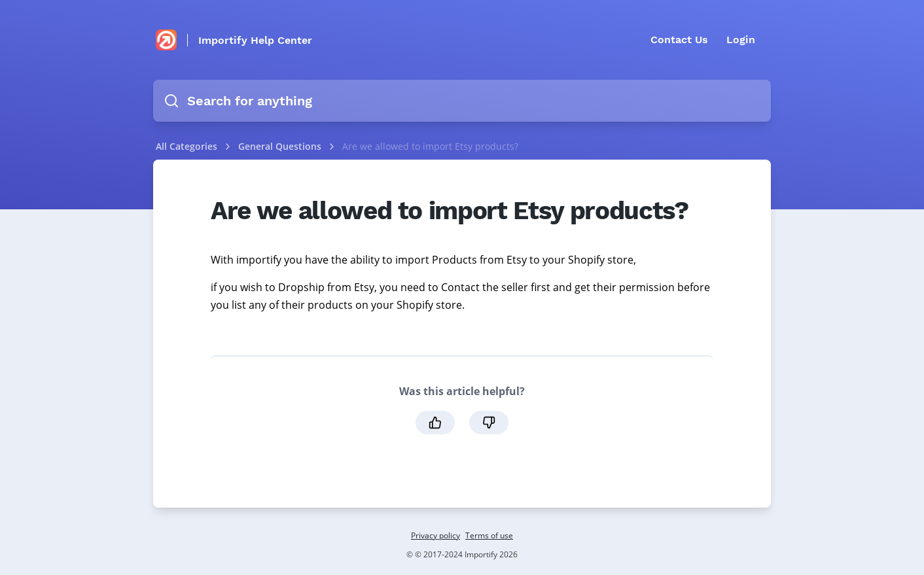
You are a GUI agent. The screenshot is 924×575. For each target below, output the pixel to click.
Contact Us (679, 40)
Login (741, 40)
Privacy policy (435, 535)
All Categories (187, 146)
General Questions (281, 146)
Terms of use (489, 535)
